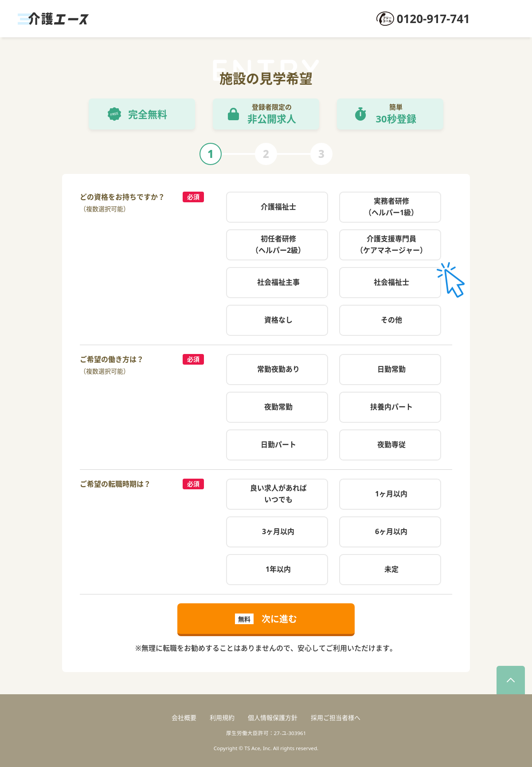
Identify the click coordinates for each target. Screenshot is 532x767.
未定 (391, 569)
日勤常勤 (391, 369)
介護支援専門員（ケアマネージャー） (391, 244)
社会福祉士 (391, 282)
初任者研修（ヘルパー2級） (278, 244)
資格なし (278, 320)
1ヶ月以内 (391, 494)
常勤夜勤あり (278, 369)
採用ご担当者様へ (336, 718)
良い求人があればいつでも (278, 494)
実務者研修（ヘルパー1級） (391, 207)
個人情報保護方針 (273, 718)
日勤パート (278, 444)
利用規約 (222, 718)
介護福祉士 (278, 207)
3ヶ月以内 (278, 531)
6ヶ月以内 (391, 531)
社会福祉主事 (278, 282)
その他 (391, 320)
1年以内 (278, 569)
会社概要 (184, 718)
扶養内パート (391, 407)
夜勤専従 (391, 444)
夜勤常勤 (278, 407)
